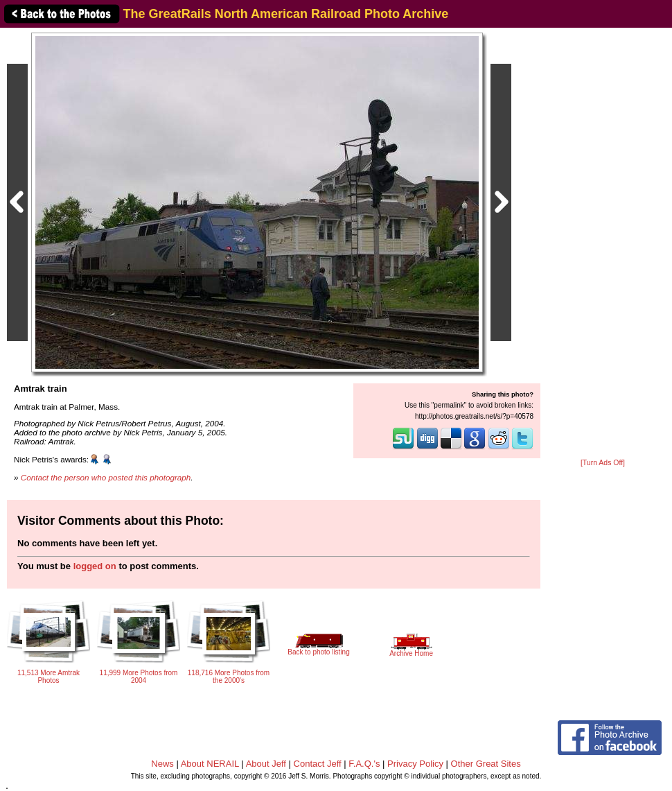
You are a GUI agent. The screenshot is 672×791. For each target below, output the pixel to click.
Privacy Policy (415, 764)
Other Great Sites (486, 764)
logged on (95, 566)
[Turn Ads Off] (603, 463)
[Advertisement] (603, 244)
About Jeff (266, 764)
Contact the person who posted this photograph (106, 477)
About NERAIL (210, 764)
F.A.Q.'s (364, 764)
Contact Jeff (318, 764)
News (162, 764)
